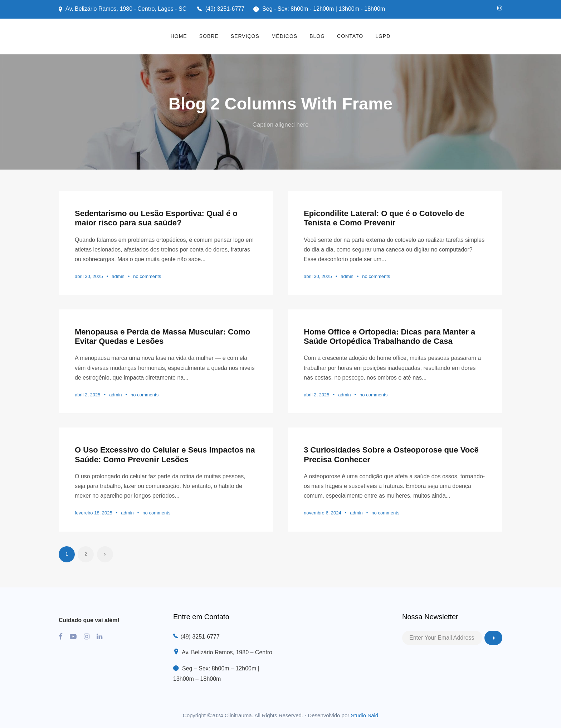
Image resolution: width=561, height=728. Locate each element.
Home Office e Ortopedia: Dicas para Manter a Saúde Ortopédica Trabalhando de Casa (389, 336)
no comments (147, 276)
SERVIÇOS (245, 36)
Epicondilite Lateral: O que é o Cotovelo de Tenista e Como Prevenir (384, 218)
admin (118, 276)
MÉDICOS (284, 36)
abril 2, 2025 (88, 395)
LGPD (383, 36)
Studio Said (364, 715)
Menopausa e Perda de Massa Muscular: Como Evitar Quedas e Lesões (162, 336)
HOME (179, 36)
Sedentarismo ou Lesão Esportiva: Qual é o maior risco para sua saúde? (156, 218)
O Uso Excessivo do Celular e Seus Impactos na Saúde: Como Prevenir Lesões (165, 455)
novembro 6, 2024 (323, 513)
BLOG (317, 36)
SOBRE (209, 36)
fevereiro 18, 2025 (94, 513)
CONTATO (350, 36)
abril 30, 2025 (89, 276)
